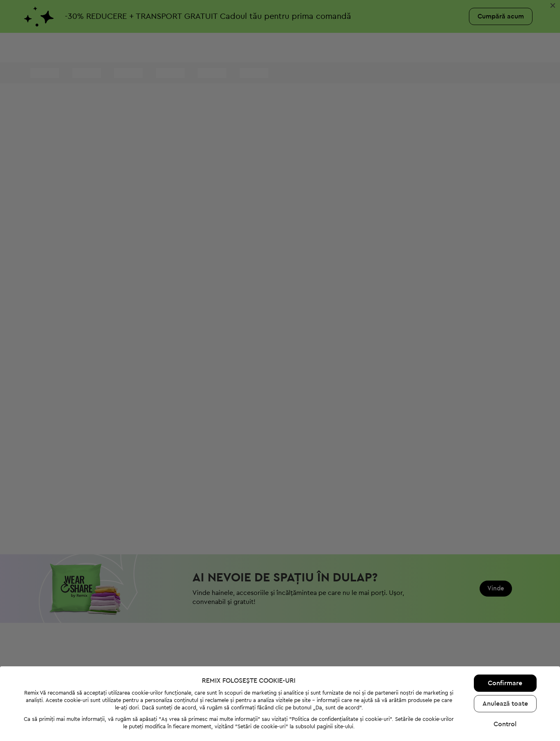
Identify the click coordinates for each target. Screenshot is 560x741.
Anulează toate (505, 654)
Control (505, 674)
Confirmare (505, 633)
